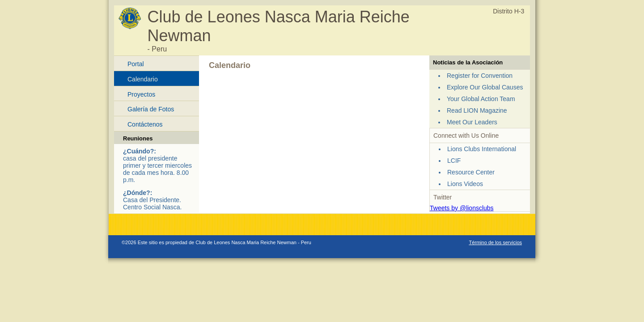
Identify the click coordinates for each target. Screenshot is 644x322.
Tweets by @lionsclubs (462, 208)
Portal (136, 64)
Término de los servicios (495, 242)
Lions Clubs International (482, 149)
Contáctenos (145, 124)
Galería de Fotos (151, 109)
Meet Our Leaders (472, 122)
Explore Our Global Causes (485, 87)
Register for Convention (480, 76)
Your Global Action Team (481, 99)
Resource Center (471, 172)
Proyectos (141, 94)
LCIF (454, 161)
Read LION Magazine (477, 110)
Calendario (143, 79)
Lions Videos (465, 184)
